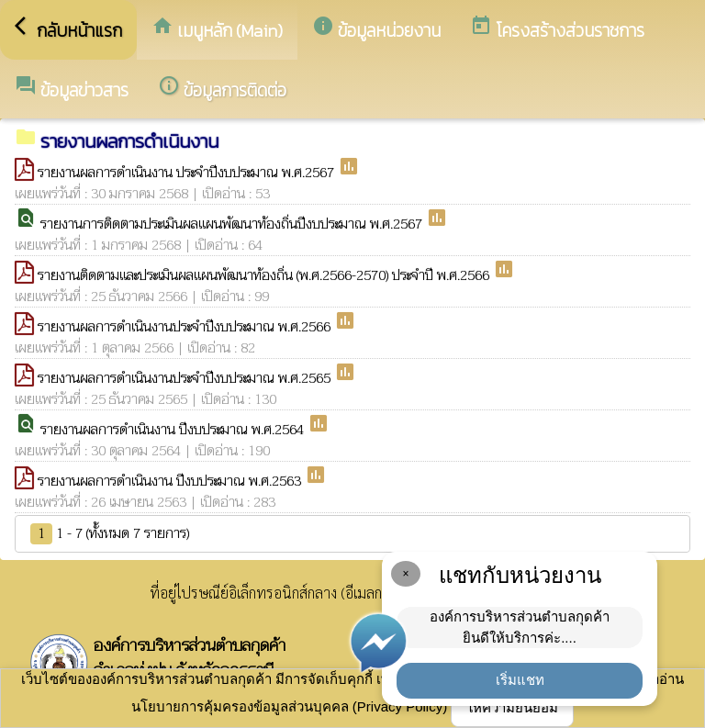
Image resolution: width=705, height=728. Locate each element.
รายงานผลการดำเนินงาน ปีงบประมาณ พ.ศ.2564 (174, 430)
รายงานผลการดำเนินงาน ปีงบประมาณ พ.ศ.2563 (171, 481)
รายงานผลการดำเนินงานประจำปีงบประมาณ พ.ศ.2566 (186, 327)
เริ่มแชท (520, 680)
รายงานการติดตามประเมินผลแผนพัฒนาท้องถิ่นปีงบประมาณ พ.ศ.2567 (233, 224)
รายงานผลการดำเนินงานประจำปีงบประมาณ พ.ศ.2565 (186, 378)
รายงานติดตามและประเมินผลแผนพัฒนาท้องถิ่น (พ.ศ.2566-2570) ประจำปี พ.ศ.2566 (265, 275)
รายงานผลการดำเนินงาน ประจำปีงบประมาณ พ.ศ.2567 (188, 173)
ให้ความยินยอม (512, 707)
